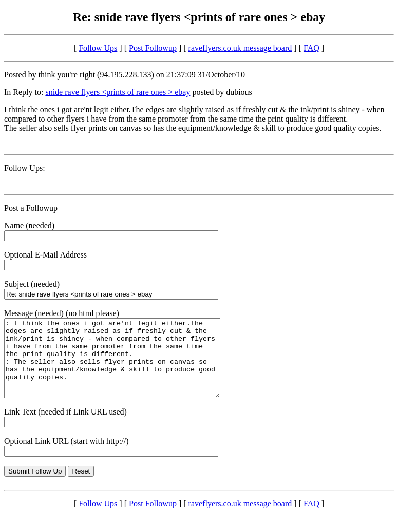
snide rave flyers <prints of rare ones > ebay (118, 92)
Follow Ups (98, 48)
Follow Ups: (25, 168)
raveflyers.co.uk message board (240, 48)
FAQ (311, 48)
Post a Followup (31, 208)
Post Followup (153, 48)
